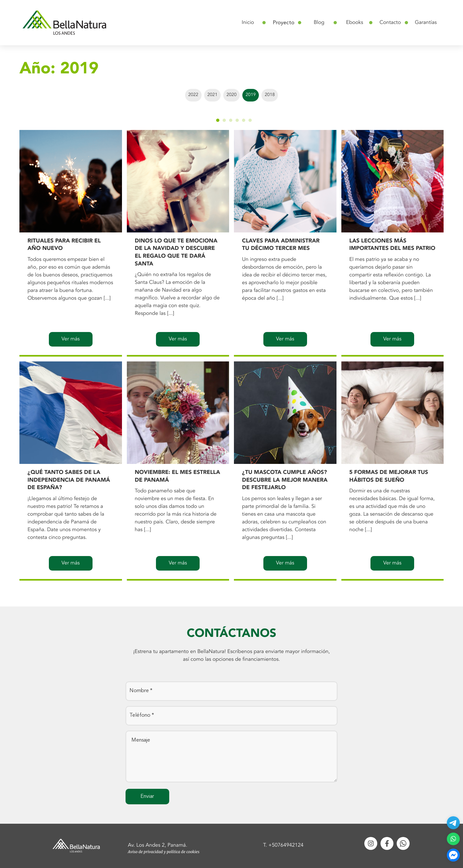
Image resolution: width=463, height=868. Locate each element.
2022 (193, 95)
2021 (212, 95)
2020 (231, 95)
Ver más (71, 339)
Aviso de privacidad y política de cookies (164, 852)
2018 (270, 95)
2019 (251, 95)
